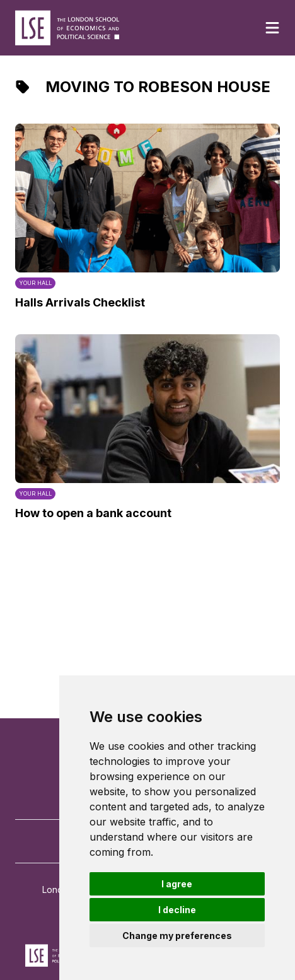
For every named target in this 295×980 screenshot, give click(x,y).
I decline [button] (177, 910)
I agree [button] (177, 884)
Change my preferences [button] (177, 936)
